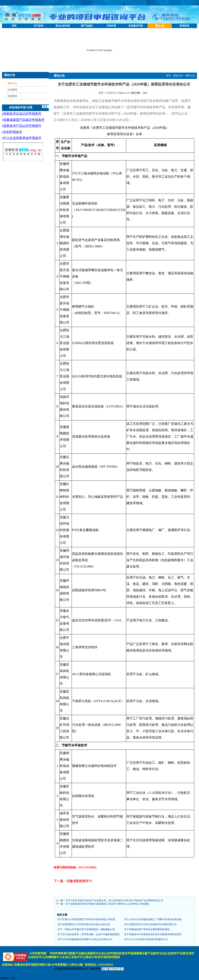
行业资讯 (12, 90)
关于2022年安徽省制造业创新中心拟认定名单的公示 (85, 939)
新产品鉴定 (87, 26)
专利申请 (111, 26)
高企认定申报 (63, 26)
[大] (108, 93)
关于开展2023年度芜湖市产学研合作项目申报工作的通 (86, 919)
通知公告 (160, 26)
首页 (14, 26)
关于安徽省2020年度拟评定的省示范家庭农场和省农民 (153, 934)
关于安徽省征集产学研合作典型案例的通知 (147, 929)
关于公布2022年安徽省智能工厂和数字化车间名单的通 (153, 919)
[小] (116, 93)
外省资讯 (12, 96)
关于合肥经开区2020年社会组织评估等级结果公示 (150, 924)
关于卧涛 (38, 26)
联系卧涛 (184, 26)
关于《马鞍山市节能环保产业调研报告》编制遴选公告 (86, 929)
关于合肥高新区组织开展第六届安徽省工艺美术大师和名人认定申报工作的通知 (107, 904)
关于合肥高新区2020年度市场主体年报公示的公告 (84, 924)
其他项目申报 (136, 26)
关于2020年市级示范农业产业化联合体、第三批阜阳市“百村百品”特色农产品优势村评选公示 (114, 900)
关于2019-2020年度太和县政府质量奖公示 (146, 939)
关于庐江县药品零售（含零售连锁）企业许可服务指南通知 (89, 934)
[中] (112, 93)
